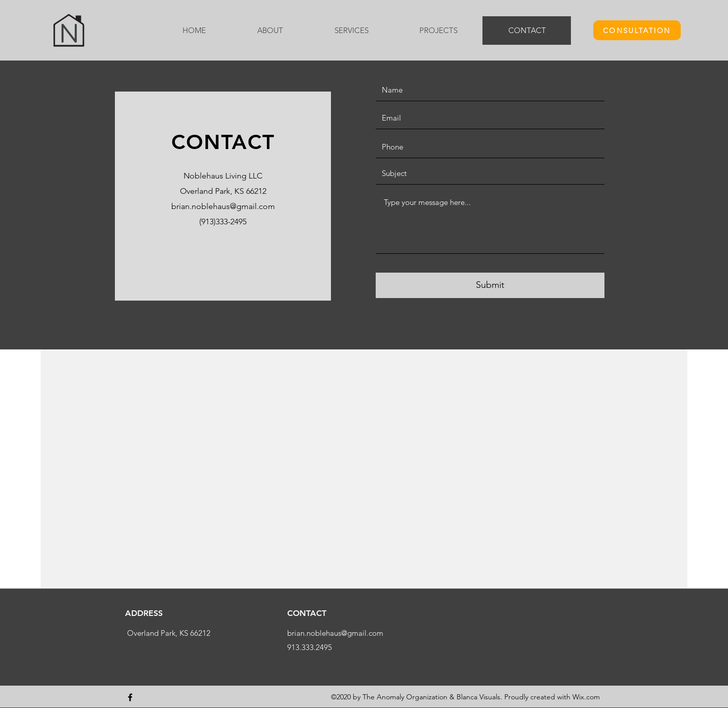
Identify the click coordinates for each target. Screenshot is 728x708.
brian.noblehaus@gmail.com (223, 206)
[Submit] (490, 285)
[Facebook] (130, 697)
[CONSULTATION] (637, 30)
